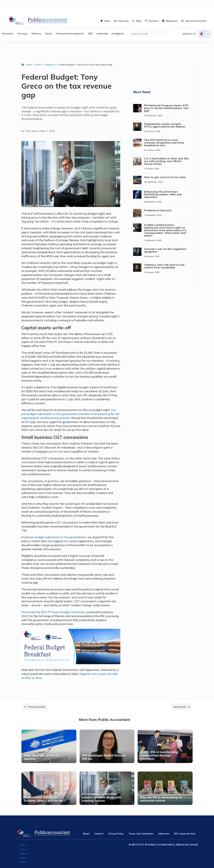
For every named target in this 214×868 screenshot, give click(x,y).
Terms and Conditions (141, 820)
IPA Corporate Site (185, 820)
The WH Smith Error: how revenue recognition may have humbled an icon (164, 129)
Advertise (164, 820)
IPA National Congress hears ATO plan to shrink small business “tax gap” (166, 95)
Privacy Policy (116, 820)
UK (208, 20)
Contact (99, 820)
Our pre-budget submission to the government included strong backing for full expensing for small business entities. (70, 401)
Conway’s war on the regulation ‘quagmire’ (165, 237)
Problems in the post (158, 197)
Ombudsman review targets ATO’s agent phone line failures (165, 112)
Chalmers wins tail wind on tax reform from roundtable (164, 253)
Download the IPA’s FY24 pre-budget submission (53, 599)
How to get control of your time (165, 164)
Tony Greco (32, 118)
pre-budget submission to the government (58, 524)
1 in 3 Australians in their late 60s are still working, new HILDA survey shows (166, 148)
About (86, 820)
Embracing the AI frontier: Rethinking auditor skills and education (163, 181)
